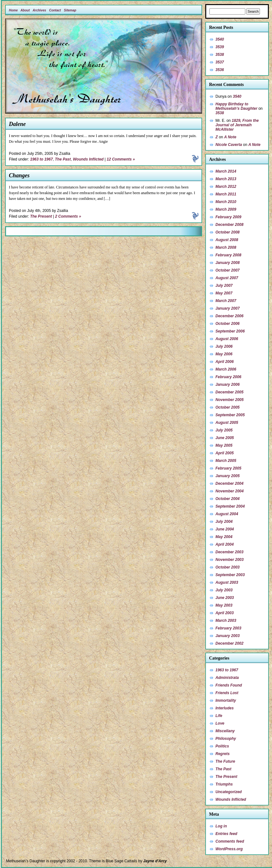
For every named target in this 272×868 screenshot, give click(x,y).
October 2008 (228, 232)
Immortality (226, 700)
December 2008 (229, 225)
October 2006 (228, 324)
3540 (220, 39)
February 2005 (228, 468)
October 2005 (228, 407)
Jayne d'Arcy (155, 861)
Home (13, 10)
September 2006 (230, 331)
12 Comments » (121, 159)
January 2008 (228, 263)
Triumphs (224, 784)
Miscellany (225, 731)
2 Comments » (68, 216)
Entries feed (226, 834)
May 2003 (224, 605)
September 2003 (230, 575)
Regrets (223, 754)
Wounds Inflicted (88, 159)
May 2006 (224, 354)
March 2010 (226, 202)
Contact (55, 10)
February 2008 (228, 255)
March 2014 (226, 171)
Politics (222, 746)
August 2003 (227, 582)
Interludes (224, 708)
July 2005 (224, 430)
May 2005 (224, 445)
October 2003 (228, 567)
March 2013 (226, 179)
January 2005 (228, 476)
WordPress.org (229, 849)
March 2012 (226, 187)
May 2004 (224, 537)
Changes (19, 175)
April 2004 (224, 544)
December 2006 (229, 316)
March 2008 (226, 247)
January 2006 (228, 385)
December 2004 (229, 483)
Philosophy (226, 739)
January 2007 (228, 308)
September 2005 (230, 415)
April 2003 (224, 613)
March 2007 (226, 301)
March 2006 (226, 369)
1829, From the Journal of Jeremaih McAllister (237, 125)
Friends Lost (227, 693)
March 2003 (226, 621)
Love (220, 723)
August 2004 (227, 514)
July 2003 (224, 590)
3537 (220, 62)
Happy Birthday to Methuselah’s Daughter (236, 106)
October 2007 (228, 270)
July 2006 (224, 346)
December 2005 (229, 392)
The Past (63, 159)
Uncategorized (229, 792)
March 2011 (226, 194)
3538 (220, 55)
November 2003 (230, 560)
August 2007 (227, 278)
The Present (41, 216)
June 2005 (225, 438)
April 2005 (224, 453)
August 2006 (227, 339)
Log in (221, 826)
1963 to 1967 (41, 159)
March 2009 (226, 209)
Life (219, 716)
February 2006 (228, 377)
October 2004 (228, 499)
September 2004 (230, 506)
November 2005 (230, 400)
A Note (230, 137)
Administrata (227, 678)
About (25, 10)
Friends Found (229, 685)
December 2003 (229, 552)
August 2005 (227, 423)
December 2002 (229, 643)
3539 (220, 47)
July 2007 (224, 286)
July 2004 (224, 522)
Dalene (17, 124)
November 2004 (230, 491)
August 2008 (227, 240)
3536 (220, 70)
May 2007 (224, 293)
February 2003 (228, 628)
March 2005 (226, 461)
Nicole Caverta (229, 145)
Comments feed (230, 841)
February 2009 (228, 217)
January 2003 (228, 636)
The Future (225, 761)
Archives (39, 10)
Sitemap (70, 10)
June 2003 (225, 598)
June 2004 (225, 529)
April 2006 (224, 362)
